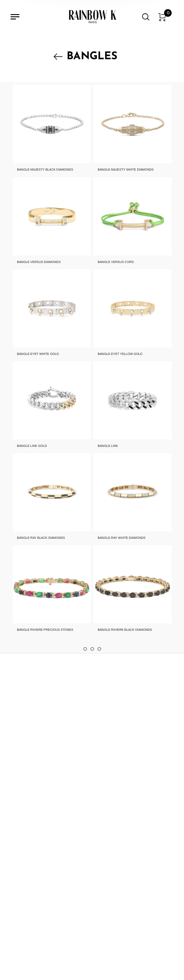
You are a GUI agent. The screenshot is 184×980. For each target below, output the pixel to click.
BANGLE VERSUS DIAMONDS (39, 262)
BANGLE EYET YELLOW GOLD (120, 354)
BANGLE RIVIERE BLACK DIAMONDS (125, 630)
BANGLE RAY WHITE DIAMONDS (122, 538)
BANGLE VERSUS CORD (116, 262)
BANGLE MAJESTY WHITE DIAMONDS (126, 170)
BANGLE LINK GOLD (32, 446)
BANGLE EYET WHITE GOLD (38, 354)
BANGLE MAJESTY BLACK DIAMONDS (45, 170)
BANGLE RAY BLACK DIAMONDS (41, 538)
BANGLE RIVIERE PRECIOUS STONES (45, 630)
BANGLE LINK (108, 446)
